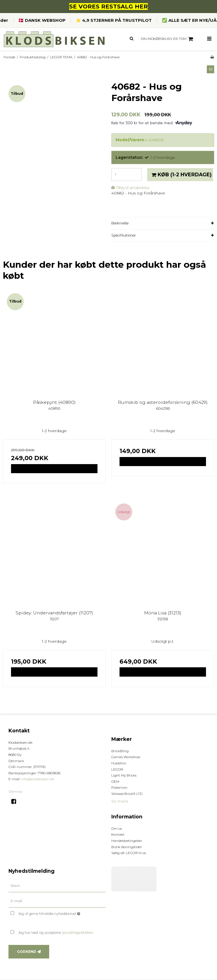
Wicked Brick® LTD (127, 794)
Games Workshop (126, 757)
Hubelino (119, 763)
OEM (115, 781)
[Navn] (57, 885)
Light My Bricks (124, 775)
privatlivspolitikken (78, 933)
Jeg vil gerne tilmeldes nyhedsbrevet (62, 913)
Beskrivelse (120, 223)
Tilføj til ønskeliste (133, 188)
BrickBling (120, 751)
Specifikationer (124, 235)
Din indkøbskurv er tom (168, 39)
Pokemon (119, 787)
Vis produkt (54, 468)
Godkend (27, 952)
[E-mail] (57, 901)
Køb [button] (181, 174)
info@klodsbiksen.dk (38, 779)
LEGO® (117, 769)
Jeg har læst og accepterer (56, 933)
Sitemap (15, 791)
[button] (211, 69)
